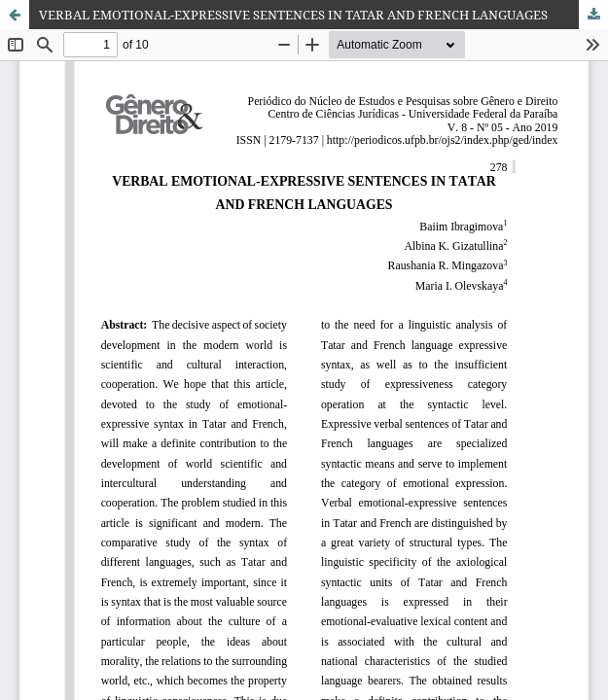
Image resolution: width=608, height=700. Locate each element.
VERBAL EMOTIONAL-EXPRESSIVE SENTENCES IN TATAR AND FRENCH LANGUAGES (293, 15)
